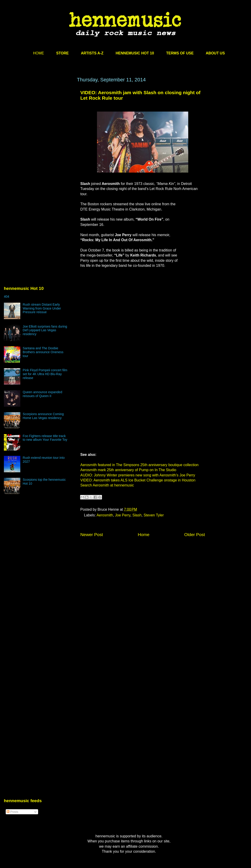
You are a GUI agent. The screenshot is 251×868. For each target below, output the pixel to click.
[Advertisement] (43, 135)
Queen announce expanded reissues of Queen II (43, 394)
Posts (12, 812)
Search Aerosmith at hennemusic (107, 485)
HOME (39, 53)
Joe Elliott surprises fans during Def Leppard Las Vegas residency (45, 330)
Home (144, 535)
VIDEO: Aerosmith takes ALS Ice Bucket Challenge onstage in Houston (138, 480)
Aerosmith (105, 515)
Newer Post (92, 535)
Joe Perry (123, 515)
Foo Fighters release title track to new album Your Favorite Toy (45, 438)
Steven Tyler (154, 515)
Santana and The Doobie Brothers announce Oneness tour (43, 352)
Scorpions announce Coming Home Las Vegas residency (43, 416)
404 (7, 296)
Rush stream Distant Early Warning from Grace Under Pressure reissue (42, 308)
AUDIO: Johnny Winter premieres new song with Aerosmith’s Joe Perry (138, 475)
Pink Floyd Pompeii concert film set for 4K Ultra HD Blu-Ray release (45, 374)
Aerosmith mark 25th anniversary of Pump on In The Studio (128, 470)
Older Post (195, 535)
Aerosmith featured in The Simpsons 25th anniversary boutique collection (139, 465)
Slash (137, 515)
